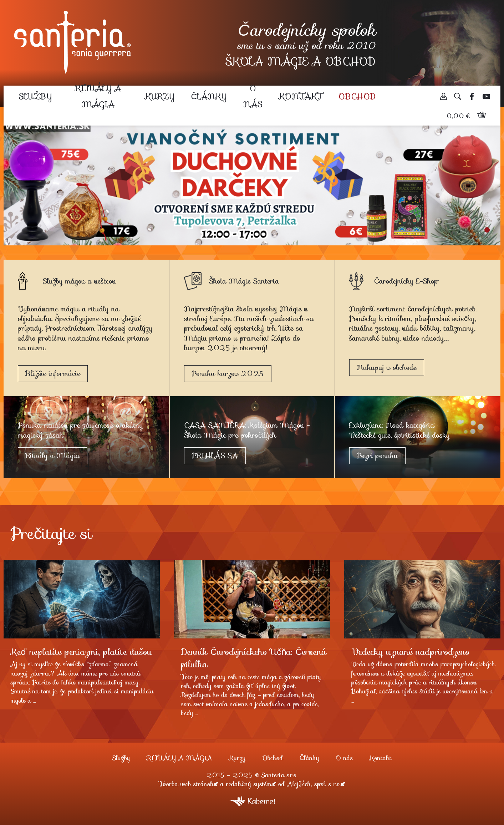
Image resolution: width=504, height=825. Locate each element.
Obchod (357, 96)
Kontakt (301, 96)
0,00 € (459, 116)
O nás (253, 96)
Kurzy (160, 96)
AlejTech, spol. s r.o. (314, 784)
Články (209, 96)
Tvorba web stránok (186, 784)
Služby (35, 96)
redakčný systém (249, 784)
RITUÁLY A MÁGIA (98, 96)
